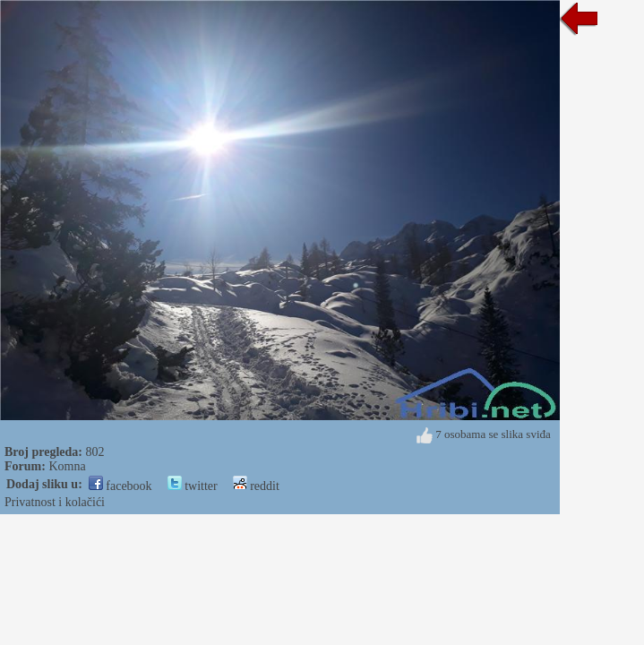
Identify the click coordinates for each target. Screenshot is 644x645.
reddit (256, 486)
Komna (67, 466)
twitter (193, 486)
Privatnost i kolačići (55, 502)
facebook (120, 486)
